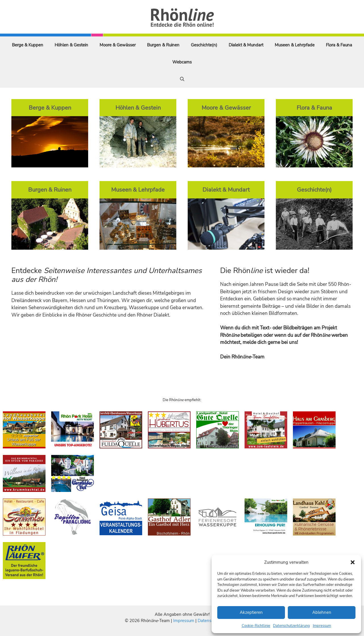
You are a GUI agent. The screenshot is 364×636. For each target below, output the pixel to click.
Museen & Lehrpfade (295, 45)
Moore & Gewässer (118, 45)
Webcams (182, 62)
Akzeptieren (251, 612)
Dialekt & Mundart (246, 45)
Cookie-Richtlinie (256, 626)
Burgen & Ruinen (163, 45)
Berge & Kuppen (28, 45)
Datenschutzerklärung (291, 626)
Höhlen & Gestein (71, 45)
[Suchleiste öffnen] (182, 79)
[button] (353, 562)
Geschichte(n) (204, 45)
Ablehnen (322, 612)
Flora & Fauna (339, 45)
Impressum (322, 626)
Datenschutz (210, 621)
